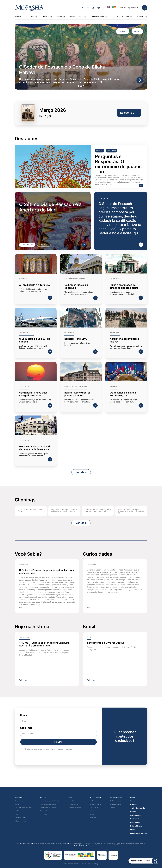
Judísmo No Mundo (96, 804)
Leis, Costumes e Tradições (23, 808)
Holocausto (44, 814)
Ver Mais (81, 472)
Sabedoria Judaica (20, 818)
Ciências (92, 811)
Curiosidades (135, 822)
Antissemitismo (45, 811)
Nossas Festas (19, 801)
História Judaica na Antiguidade (50, 801)
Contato (142, 17)
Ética (16, 814)
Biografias (113, 808)
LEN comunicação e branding (88, 864)
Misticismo (18, 811)
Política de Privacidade (139, 833)
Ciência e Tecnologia (75, 808)
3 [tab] (83, 86)
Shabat (17, 804)
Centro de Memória (122, 17)
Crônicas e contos (20, 821)
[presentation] (37, 757)
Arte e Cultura (94, 808)
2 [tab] (81, 86)
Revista (18, 17)
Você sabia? (135, 819)
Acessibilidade (136, 815)
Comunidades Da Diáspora (48, 808)
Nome (59, 719)
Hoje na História (136, 826)
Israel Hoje (71, 801)
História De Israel (73, 804)
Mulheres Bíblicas (115, 804)
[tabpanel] (81, 57)
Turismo (92, 814)
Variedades (93, 818)
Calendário (134, 805)
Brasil (91, 801)
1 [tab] (78, 86)
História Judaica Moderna (48, 804)
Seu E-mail (59, 731)
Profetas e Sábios (115, 801)
